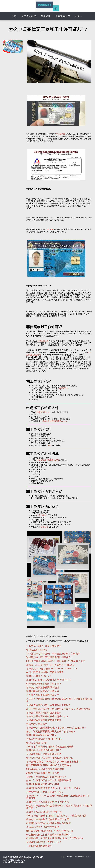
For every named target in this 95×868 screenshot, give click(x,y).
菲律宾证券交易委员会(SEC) (48, 460)
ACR (49, 445)
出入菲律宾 (42, 515)
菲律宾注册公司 (43, 412)
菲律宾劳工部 (43, 341)
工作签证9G (61, 134)
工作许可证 (64, 388)
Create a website (19, 862)
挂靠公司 (44, 527)
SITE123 (10, 862)
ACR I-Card (50, 229)
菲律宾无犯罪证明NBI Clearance (55, 421)
